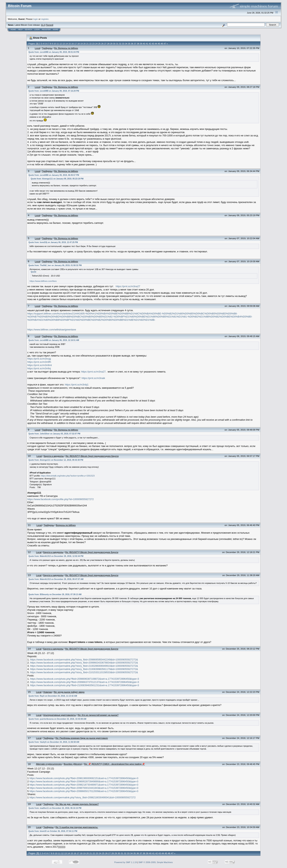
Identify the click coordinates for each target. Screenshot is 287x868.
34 (126, 44)
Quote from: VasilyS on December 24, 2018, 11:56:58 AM (54, 742)
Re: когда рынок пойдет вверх (69, 692)
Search (29, 30)
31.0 (43, 25)
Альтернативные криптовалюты (59, 715)
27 (105, 44)
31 (117, 44)
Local (37, 48)
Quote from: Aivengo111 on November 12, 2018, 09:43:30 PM (56, 460)
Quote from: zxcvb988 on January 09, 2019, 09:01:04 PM (54, 52)
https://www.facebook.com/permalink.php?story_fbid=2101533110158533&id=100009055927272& (84, 672)
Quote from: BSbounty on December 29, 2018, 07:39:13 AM (55, 594)
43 (153, 44)
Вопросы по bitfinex (66, 525)
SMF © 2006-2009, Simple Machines (156, 862)
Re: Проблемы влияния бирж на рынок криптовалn (82, 738)
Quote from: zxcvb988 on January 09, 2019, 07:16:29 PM (54, 91)
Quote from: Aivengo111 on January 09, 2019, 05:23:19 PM (57, 179)
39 (141, 44)
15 (69, 44)
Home (13, 30)
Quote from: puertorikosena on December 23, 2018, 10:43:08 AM (57, 719)
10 (55, 44)
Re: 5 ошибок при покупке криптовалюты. (77, 827)
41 (147, 44)
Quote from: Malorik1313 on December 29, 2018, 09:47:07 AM (56, 579)
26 (102, 44)
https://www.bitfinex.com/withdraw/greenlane (52, 330)
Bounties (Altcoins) (73, 764)
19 (81, 44)
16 (73, 44)
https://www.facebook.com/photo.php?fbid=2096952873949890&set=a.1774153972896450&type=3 (84, 781)
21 (87, 44)
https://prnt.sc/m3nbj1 (77, 385)
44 (156, 44)
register (45, 19)
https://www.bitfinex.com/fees (43, 281)
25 (99, 44)
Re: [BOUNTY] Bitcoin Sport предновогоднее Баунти (92, 456)
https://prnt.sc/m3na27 (128, 286)
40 (144, 44)
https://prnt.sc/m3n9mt (40, 365)
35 (129, 44)
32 (120, 44)
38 (138, 44)
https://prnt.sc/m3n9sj (39, 368)
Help (20, 30)
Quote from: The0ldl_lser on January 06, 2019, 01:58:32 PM (55, 265)
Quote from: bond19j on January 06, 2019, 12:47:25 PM (53, 242)
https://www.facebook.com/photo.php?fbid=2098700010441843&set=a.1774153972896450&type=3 (84, 788)
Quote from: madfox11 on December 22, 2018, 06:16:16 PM (55, 808)
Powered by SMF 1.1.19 (126, 862)
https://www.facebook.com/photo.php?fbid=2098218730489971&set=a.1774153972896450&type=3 (84, 785)
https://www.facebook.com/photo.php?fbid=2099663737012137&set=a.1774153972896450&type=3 (85, 682)
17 (76, 44)
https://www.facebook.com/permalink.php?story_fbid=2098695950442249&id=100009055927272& (84, 660)
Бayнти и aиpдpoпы (54, 456)
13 (64, 44)
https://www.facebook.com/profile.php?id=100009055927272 (61, 499)
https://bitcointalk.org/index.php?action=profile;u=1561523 (68, 476)
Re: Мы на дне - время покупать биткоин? (77, 804)
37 (135, 44)
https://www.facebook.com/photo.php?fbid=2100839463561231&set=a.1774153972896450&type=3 (85, 685)
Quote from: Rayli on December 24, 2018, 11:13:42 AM (53, 696)
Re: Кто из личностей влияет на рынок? (98, 715)
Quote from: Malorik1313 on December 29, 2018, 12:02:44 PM (56, 556)
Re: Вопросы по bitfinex (66, 48)
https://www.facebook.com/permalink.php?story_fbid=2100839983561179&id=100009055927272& (84, 669)
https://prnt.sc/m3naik (93, 378)
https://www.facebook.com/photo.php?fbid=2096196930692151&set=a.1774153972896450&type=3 (84, 778)
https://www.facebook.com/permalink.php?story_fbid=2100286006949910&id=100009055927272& (84, 666)
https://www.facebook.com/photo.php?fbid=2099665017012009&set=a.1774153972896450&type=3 (84, 791)
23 (93, 44)
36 (132, 44)
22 (90, 44)
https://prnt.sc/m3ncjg (39, 359)
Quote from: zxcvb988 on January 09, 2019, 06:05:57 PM (54, 175)
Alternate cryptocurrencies (49, 764)
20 (85, 44)
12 (61, 44)
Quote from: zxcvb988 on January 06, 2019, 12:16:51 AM (54, 340)
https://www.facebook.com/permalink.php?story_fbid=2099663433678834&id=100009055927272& (84, 663)
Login (37, 30)
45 (159, 44)
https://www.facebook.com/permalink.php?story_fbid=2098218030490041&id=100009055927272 (82, 797)
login (36, 19)
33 (123, 44)
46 (162, 44)
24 (96, 44)
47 (165, 44)
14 (67, 44)
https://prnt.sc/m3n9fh (39, 362)
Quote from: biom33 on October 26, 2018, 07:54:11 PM (53, 831)
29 (111, 44)
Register (46, 30)
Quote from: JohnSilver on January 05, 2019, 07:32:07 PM (54, 434)
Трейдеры (47, 48)
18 (78, 44)
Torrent (49, 25)
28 (108, 44)
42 (150, 44)
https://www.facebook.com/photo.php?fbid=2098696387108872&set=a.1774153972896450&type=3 (85, 679)
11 (58, 44)
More (55, 30)
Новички (47, 692)
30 (114, 44)
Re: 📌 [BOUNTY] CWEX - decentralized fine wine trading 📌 (115, 764)
